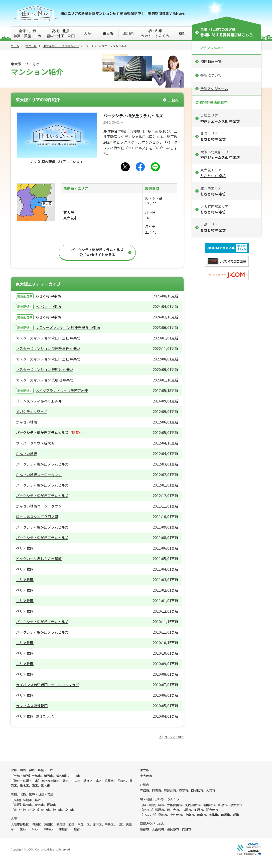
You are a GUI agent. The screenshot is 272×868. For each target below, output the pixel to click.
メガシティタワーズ (32, 411)
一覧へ (173, 100)
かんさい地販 (27, 422)
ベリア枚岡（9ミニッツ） (36, 716)
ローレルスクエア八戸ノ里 (37, 517)
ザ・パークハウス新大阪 (35, 443)
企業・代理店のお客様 (227, 32)
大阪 (87, 33)
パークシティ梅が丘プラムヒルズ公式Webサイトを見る (97, 252)
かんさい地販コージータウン (39, 475)
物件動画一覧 (211, 61)
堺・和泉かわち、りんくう (155, 33)
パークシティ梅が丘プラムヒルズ (42, 464)
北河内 (128, 33)
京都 (182, 33)
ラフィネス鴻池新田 (32, 706)
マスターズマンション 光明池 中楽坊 (45, 369)
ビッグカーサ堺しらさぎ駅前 (39, 559)
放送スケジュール (214, 89)
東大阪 (108, 33)
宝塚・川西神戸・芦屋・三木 (28, 33)
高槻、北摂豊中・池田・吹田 (61, 33)
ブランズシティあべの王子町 (39, 401)
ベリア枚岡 (25, 548)
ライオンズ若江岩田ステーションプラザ (48, 685)
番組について (211, 75)
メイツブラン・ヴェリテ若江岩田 (62, 390)
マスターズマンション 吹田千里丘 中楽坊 (68, 327)
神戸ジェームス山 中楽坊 (220, 121)
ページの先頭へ (174, 737)
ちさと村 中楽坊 (48, 296)
